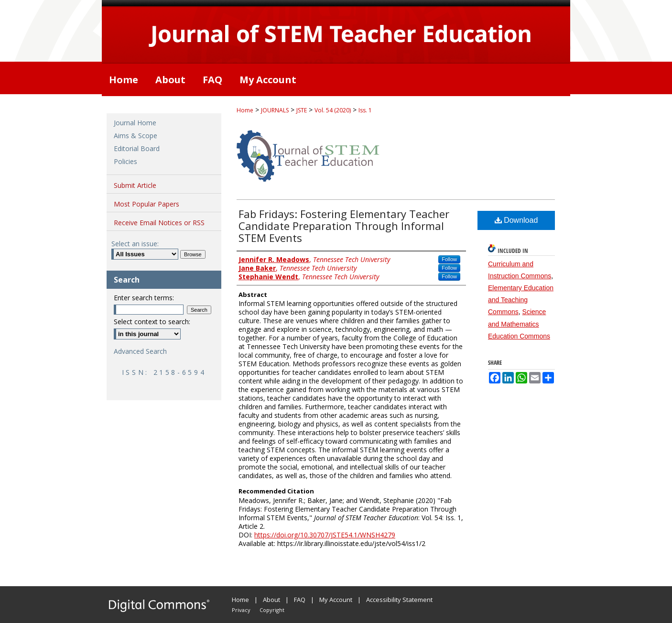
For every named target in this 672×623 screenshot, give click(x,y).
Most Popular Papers (146, 204)
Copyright (272, 610)
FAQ (300, 600)
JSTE (302, 110)
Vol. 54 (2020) (333, 110)
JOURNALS (275, 110)
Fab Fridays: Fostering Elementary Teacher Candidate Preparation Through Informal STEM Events (344, 226)
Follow (449, 259)
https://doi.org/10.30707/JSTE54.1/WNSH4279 (325, 535)
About (271, 600)
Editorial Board (137, 148)
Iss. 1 (365, 110)
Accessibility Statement (399, 600)
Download (516, 220)
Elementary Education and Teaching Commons (521, 300)
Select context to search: (152, 322)
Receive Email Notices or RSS (159, 223)
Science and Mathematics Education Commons (519, 324)
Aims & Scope (135, 136)
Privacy (241, 610)
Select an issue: (135, 244)
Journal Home (135, 123)
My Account (336, 600)
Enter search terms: (144, 298)
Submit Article (135, 185)
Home (245, 110)
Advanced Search (140, 351)
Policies (125, 161)
